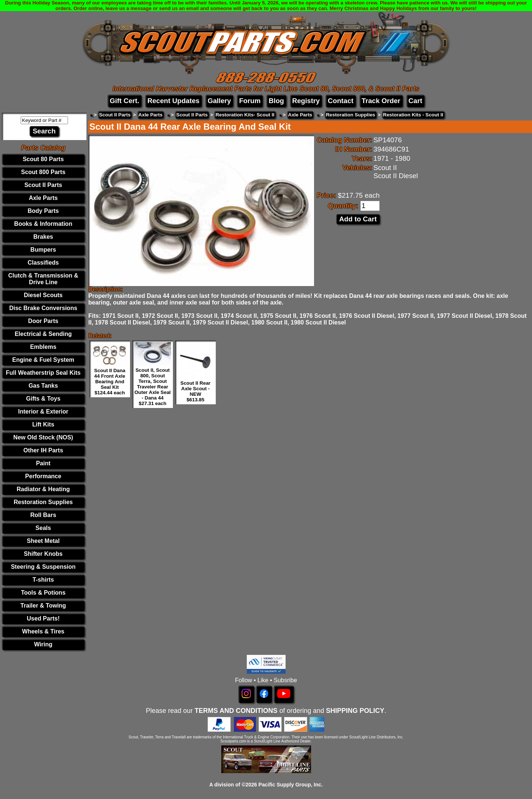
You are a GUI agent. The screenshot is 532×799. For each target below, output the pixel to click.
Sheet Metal (43, 541)
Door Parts (43, 321)
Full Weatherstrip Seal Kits (43, 373)
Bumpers (43, 250)
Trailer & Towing (43, 606)
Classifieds (43, 263)
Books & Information (43, 224)
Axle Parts (43, 198)
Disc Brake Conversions (43, 308)
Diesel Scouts (43, 295)
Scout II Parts (43, 185)
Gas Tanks (43, 386)
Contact (340, 101)
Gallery (219, 101)
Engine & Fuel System (43, 360)
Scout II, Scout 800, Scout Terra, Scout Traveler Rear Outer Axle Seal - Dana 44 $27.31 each (153, 387)
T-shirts (43, 580)
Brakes (43, 237)
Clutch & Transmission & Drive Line (43, 279)
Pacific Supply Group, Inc (290, 785)
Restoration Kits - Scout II (413, 115)
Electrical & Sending (43, 334)
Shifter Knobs (43, 554)
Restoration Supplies (43, 502)
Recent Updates (173, 101)
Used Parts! (43, 618)
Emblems (43, 347)
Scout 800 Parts (43, 172)
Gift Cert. (125, 101)
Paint (43, 463)
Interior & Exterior (43, 412)
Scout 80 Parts (43, 159)
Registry (306, 101)
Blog (276, 101)
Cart (415, 101)
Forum (250, 101)
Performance (43, 476)
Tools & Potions (43, 593)
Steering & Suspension (43, 567)
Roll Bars (43, 515)
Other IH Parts (43, 450)
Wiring (43, 644)
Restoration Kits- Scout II (245, 115)
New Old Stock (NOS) (43, 437)
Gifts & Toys (43, 399)
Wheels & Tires (43, 631)
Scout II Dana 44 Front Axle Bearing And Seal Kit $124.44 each (110, 382)
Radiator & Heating (43, 489)
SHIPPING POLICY (355, 711)
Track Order (381, 101)
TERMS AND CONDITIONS (236, 711)
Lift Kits (43, 424)
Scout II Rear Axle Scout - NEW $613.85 (195, 391)
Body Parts (43, 211)
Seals (43, 528)
